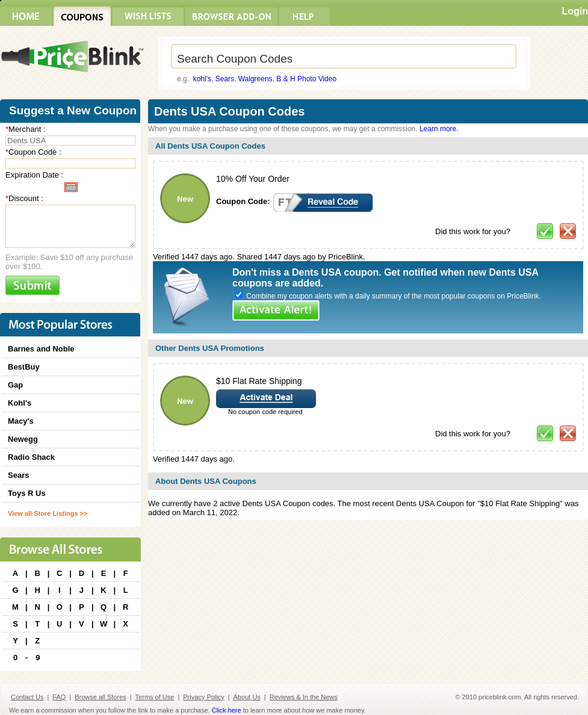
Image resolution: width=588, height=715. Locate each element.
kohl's (202, 79)
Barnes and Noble (41, 349)
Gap (15, 385)
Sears (225, 79)
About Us (247, 697)
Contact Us (27, 697)
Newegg (23, 439)
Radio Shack (31, 457)
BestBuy (24, 367)
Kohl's (20, 403)
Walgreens (255, 79)
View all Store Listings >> (48, 513)
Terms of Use (155, 697)
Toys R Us (27, 493)
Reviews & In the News (304, 697)
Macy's (21, 421)
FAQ (59, 697)
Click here (227, 710)
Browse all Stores (101, 697)
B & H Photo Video (306, 79)
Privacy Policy (203, 697)
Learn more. (439, 129)
